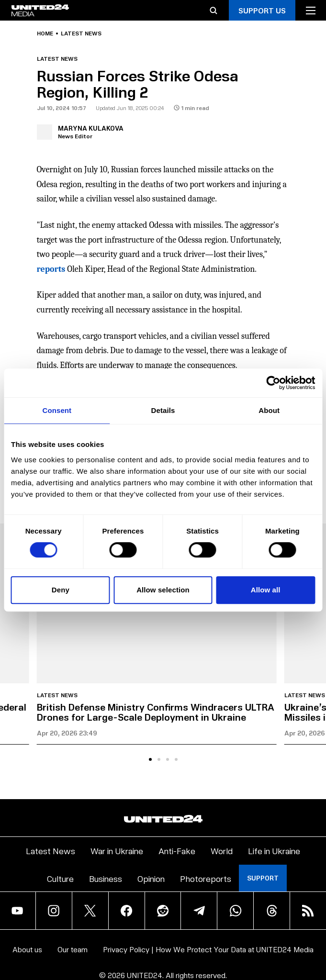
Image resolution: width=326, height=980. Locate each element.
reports (51, 269)
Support (263, 878)
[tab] (150, 759)
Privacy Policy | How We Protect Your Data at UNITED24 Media (208, 949)
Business (106, 878)
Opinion (151, 878)
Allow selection (163, 590)
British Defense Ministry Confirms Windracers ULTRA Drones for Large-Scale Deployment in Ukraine (156, 712)
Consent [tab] (57, 410)
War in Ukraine (117, 851)
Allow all (266, 590)
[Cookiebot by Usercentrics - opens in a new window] (273, 383)
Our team (73, 949)
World (222, 851)
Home (45, 33)
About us (27, 949)
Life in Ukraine (274, 851)
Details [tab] (163, 410)
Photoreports (206, 878)
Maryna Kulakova (91, 128)
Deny (61, 590)
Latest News (51, 851)
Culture (60, 878)
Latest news (81, 33)
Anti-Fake (177, 851)
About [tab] (269, 410)
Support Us (262, 10)
